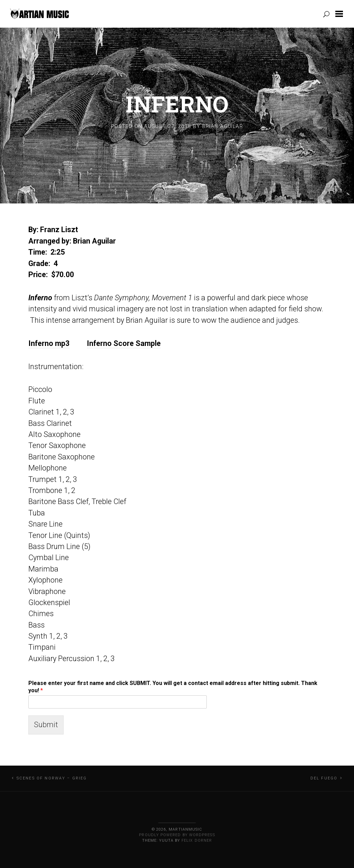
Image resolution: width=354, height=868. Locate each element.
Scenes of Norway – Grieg (52, 778)
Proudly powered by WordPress (177, 835)
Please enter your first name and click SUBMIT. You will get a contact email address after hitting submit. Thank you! (173, 687)
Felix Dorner (197, 840)
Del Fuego (324, 778)
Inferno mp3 (49, 343)
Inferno (177, 104)
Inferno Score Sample (124, 343)
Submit (46, 725)
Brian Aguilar (223, 126)
